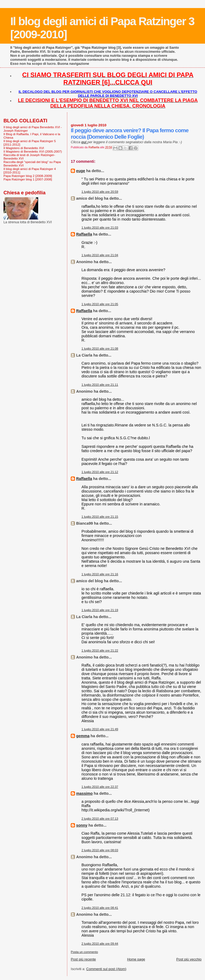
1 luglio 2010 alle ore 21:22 (100, 650)
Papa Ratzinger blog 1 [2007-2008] (28, 179)
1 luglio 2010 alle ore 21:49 (100, 729)
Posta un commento (84, 952)
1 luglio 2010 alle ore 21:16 (100, 574)
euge (80, 171)
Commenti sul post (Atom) (106, 969)
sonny (82, 825)
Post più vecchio (189, 959)
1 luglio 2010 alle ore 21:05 (100, 304)
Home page (136, 959)
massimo (84, 793)
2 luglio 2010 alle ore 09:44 (100, 944)
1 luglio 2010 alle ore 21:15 (100, 517)
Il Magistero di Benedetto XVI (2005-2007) (33, 151)
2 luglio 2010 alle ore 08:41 (100, 908)
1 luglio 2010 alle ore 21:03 (100, 228)
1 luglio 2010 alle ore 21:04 (100, 255)
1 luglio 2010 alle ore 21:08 (100, 349)
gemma (83, 736)
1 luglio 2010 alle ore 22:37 (100, 787)
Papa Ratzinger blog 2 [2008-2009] (28, 176)
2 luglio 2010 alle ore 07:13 (100, 819)
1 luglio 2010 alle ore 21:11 (100, 385)
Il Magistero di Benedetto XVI (24, 148)
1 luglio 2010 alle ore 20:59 (100, 192)
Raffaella (84, 234)
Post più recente (83, 959)
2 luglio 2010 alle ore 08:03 (100, 850)
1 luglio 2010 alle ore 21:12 (100, 472)
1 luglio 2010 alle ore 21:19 (100, 610)
